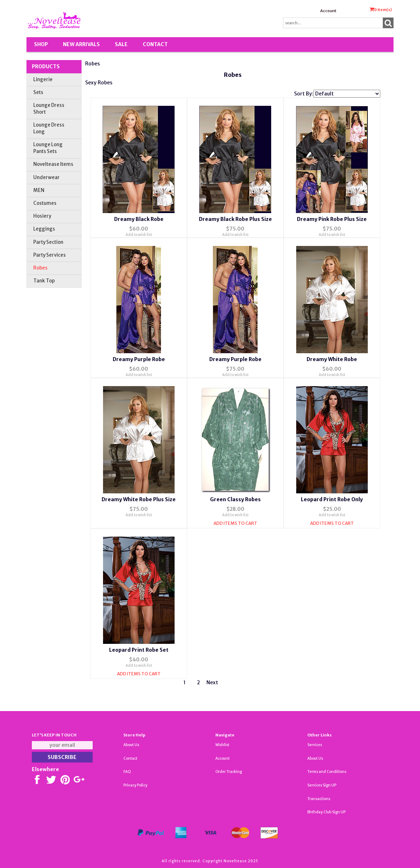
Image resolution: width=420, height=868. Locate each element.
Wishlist (222, 745)
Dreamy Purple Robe (139, 359)
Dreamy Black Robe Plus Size (235, 219)
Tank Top (44, 281)
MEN (39, 190)
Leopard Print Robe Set (139, 650)
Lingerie (43, 80)
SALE (121, 44)
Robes (40, 268)
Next (212, 682)
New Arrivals (81, 44)
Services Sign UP (322, 785)
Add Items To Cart (235, 523)
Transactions (319, 799)
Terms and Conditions (327, 772)
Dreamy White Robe (332, 359)
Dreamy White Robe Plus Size (139, 499)
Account (328, 11)
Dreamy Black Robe (139, 219)
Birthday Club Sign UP (326, 812)
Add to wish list (139, 235)
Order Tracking (229, 772)
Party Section (48, 242)
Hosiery (42, 216)
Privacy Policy (135, 785)
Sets (38, 92)
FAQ (127, 772)
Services (315, 745)
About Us (131, 745)
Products (46, 66)
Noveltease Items (53, 164)
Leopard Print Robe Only (332, 499)
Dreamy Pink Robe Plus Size (332, 219)
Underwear (47, 177)
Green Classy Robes (235, 499)
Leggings (44, 229)
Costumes (45, 203)
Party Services (50, 255)
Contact (155, 44)
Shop (41, 44)
